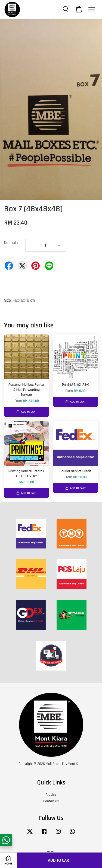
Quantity (11, 243)
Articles (51, 794)
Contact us (51, 801)
